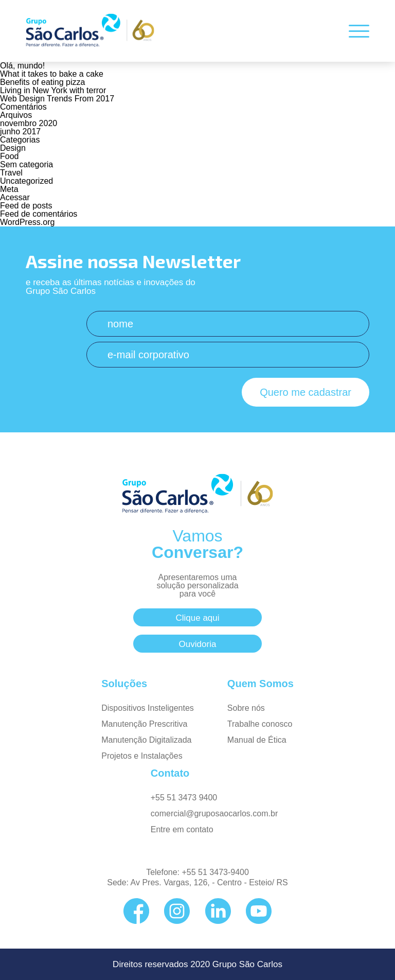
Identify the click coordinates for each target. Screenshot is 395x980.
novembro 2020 (29, 123)
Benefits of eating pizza (42, 82)
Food (9, 156)
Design (13, 148)
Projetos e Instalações (142, 756)
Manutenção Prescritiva (144, 724)
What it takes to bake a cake (52, 74)
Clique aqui (197, 618)
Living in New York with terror (53, 90)
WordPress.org (27, 222)
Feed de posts (26, 206)
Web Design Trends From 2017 (57, 99)
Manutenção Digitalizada (146, 740)
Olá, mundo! (22, 66)
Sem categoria (26, 164)
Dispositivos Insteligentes (148, 708)
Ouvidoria (198, 644)
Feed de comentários (39, 214)
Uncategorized (26, 181)
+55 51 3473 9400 (184, 798)
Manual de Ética (257, 740)
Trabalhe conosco (260, 724)
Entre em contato (182, 829)
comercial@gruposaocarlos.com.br (214, 813)
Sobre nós (246, 708)
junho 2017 (20, 132)
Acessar (15, 197)
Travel (11, 173)
